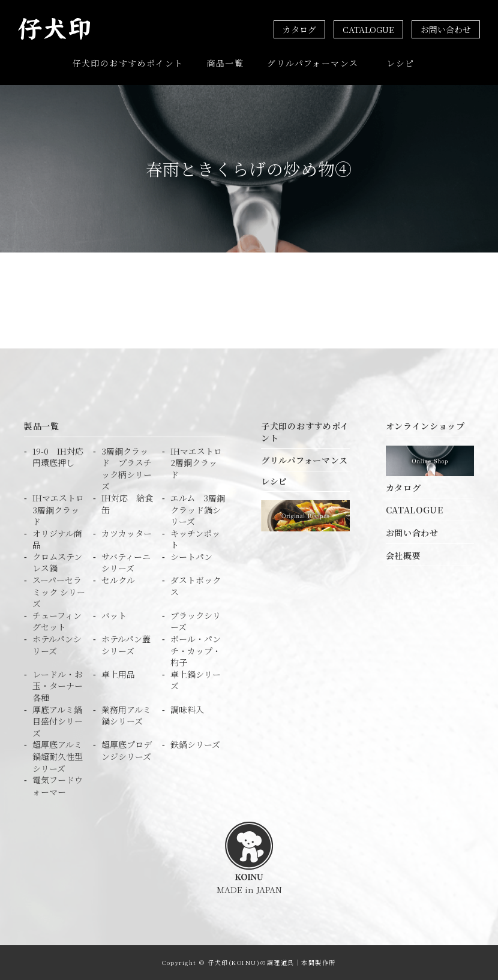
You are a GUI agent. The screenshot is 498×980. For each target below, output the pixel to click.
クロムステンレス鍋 (57, 563)
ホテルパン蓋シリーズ (126, 645)
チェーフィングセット (57, 622)
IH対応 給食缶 (127, 504)
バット (114, 616)
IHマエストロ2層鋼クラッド (196, 463)
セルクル (118, 580)
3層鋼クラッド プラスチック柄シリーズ (127, 469)
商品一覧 (226, 63)
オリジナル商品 (57, 539)
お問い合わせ (446, 29)
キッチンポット (195, 539)
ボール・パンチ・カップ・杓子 (196, 651)
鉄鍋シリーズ (195, 745)
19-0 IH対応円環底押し (58, 457)
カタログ (299, 29)
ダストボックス (196, 586)
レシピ (400, 63)
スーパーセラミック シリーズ (59, 592)
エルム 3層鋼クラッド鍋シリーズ (198, 510)
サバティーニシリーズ (126, 563)
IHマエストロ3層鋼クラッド (58, 510)
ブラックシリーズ (196, 622)
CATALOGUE (368, 29)
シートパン (191, 557)
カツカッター (127, 533)
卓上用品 (118, 674)
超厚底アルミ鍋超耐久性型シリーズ (58, 756)
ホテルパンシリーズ (57, 645)
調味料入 (187, 710)
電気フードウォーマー (58, 786)
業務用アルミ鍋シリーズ (126, 716)
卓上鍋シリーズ (196, 680)
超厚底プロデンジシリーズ (127, 751)
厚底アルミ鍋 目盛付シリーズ (60, 722)
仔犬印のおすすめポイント (128, 63)
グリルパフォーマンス (313, 63)
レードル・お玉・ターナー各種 (58, 686)
